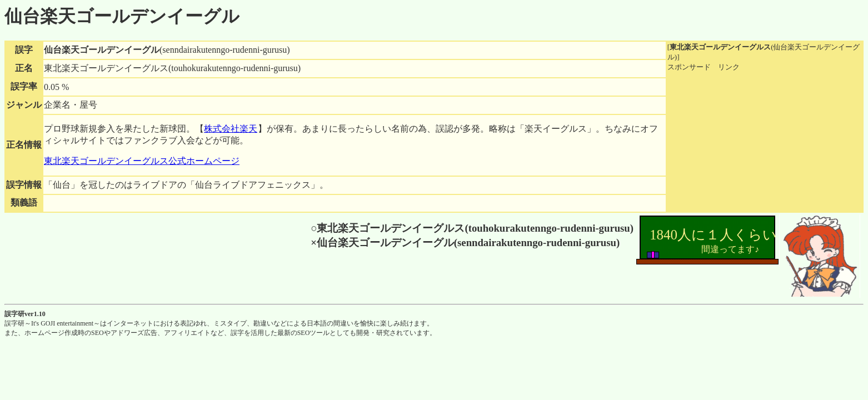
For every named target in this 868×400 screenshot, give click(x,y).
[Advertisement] (751, 142)
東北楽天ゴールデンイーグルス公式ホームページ (142, 161)
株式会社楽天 (231, 129)
